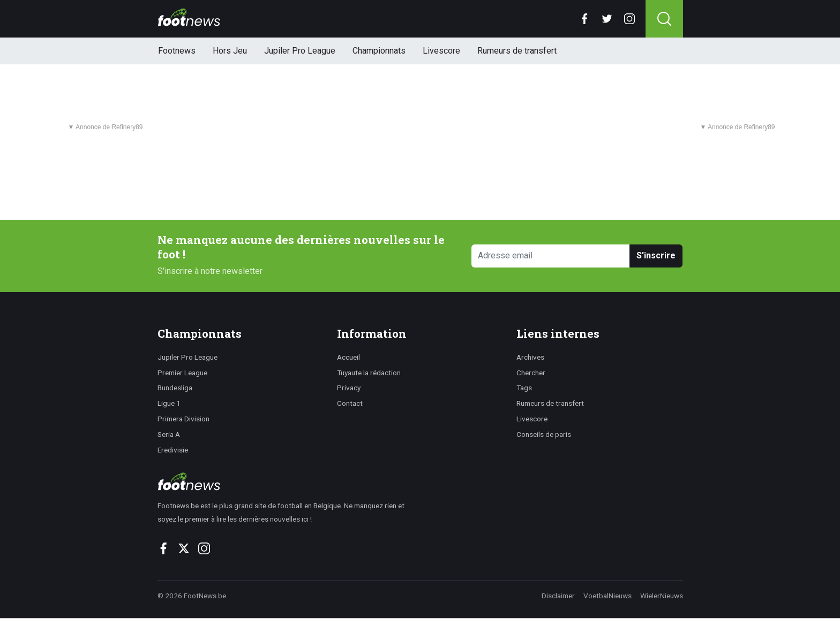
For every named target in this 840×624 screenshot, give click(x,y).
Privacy (349, 388)
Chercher (531, 373)
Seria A (169, 434)
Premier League (182, 373)
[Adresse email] (551, 256)
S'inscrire (656, 255)
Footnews (177, 51)
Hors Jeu (230, 51)
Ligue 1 (169, 403)
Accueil (348, 357)
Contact (350, 403)
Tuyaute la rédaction (369, 373)
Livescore (441, 51)
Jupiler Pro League (300, 51)
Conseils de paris (544, 434)
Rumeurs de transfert (517, 51)
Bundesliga (175, 388)
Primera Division (183, 419)
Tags (524, 388)
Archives (530, 357)
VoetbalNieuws (607, 596)
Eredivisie (173, 450)
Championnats (379, 51)
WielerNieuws (662, 596)
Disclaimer (558, 596)
